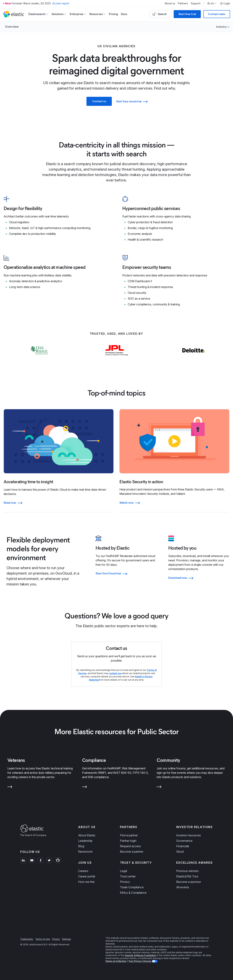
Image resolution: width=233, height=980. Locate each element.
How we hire (86, 882)
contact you (115, 673)
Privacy (125, 882)
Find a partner (129, 835)
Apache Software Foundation (141, 955)
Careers (83, 871)
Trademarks (27, 939)
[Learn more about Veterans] (10, 788)
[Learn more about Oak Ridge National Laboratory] (39, 357)
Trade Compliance (132, 887)
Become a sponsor (189, 882)
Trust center (128, 876)
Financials (183, 846)
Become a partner (132, 852)
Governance (184, 841)
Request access (130, 846)
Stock (180, 852)
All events (183, 887)
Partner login (128, 841)
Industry (221, 27)
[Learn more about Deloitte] (194, 357)
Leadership (85, 841)
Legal (123, 871)
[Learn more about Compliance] (85, 788)
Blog (81, 846)
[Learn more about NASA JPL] (117, 357)
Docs (124, 14)
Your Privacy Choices (140, 961)
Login (225, 3)
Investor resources (188, 835)
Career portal (87, 876)
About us (170, 3)
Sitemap (66, 939)
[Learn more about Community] (159, 788)
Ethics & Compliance (133, 893)
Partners (183, 3)
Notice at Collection (116, 961)
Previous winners (187, 871)
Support (196, 3)
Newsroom (85, 852)
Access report (61, 3)
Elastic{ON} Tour (187, 876)
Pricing (113, 14)
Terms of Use (43, 939)
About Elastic (87, 835)
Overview (12, 27)
